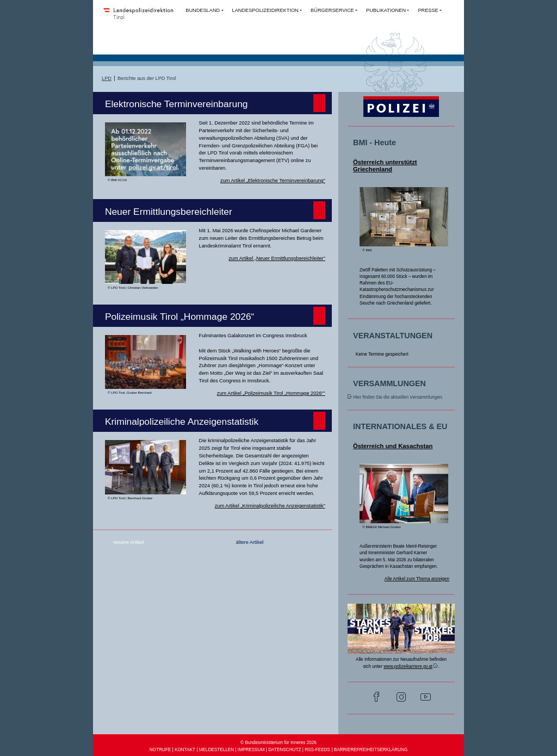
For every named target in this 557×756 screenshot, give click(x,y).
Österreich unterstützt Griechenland (385, 166)
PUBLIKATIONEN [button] (386, 10)
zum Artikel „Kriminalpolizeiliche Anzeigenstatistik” (270, 506)
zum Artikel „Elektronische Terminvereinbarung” (273, 181)
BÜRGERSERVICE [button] (332, 10)
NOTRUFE (160, 750)
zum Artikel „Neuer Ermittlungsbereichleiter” (277, 258)
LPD (107, 78)
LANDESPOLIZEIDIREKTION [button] (265, 10)
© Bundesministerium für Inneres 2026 (278, 743)
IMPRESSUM (251, 750)
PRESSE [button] (428, 10)
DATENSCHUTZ (284, 750)
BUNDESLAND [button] (203, 10)
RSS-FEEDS (317, 750)
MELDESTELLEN (217, 750)
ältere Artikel (250, 542)
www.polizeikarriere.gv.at (408, 667)
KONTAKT (185, 750)
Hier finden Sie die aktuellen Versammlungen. (398, 397)
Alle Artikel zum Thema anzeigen (417, 579)
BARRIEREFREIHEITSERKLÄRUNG (371, 750)
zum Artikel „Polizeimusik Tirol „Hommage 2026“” (271, 393)
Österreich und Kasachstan (393, 446)
